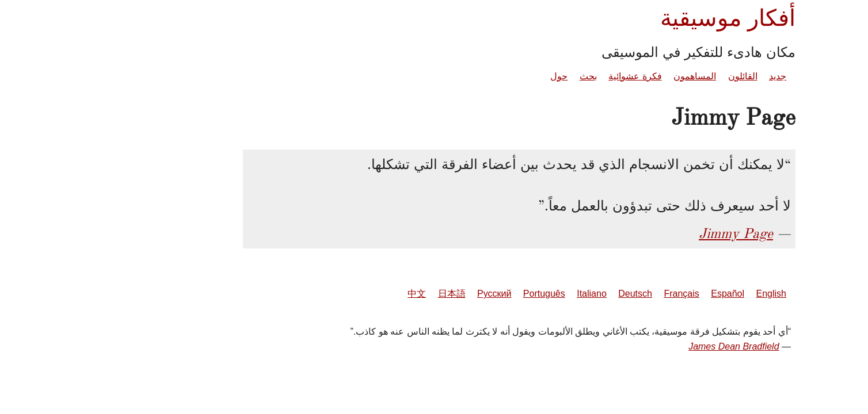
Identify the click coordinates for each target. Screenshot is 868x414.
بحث (503, 76)
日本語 (367, 294)
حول (474, 76)
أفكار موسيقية (643, 18)
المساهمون (610, 76)
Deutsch (550, 294)
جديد (692, 76)
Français (596, 294)
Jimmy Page (651, 233)
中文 (332, 294)
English (686, 294)
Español (642, 294)
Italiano (507, 294)
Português (459, 294)
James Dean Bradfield (648, 346)
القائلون (658, 76)
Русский (409, 294)
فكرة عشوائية (550, 76)
